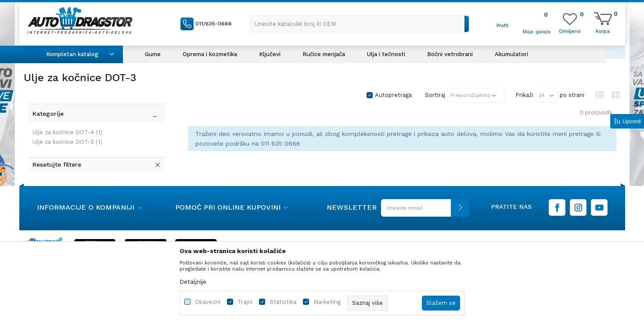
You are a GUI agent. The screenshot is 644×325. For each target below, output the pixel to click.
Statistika (283, 302)
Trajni (245, 302)
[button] (360, 24)
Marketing (327, 302)
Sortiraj (435, 95)
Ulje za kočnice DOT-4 (67, 132)
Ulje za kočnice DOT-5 (67, 142)
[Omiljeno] (570, 31)
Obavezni (208, 302)
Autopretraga (393, 95)
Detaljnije (193, 282)
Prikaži (524, 95)
